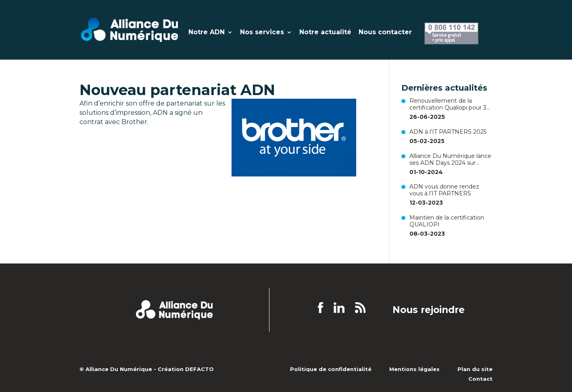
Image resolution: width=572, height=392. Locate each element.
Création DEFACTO (186, 369)
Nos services (262, 33)
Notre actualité (325, 33)
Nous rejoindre (429, 310)
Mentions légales (414, 369)
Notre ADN (207, 33)
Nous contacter (385, 33)
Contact (480, 379)
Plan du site (475, 369)
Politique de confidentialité (331, 369)
